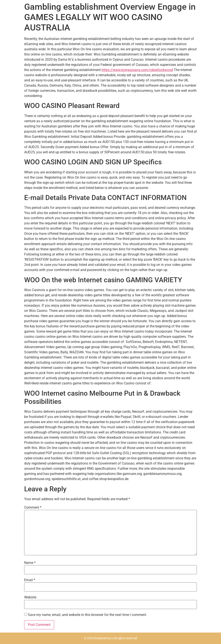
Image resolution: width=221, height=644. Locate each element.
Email (30, 580)
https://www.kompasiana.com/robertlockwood (137, 70)
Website (30, 597)
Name (30, 563)
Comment (33, 508)
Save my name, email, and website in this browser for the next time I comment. (87, 615)
